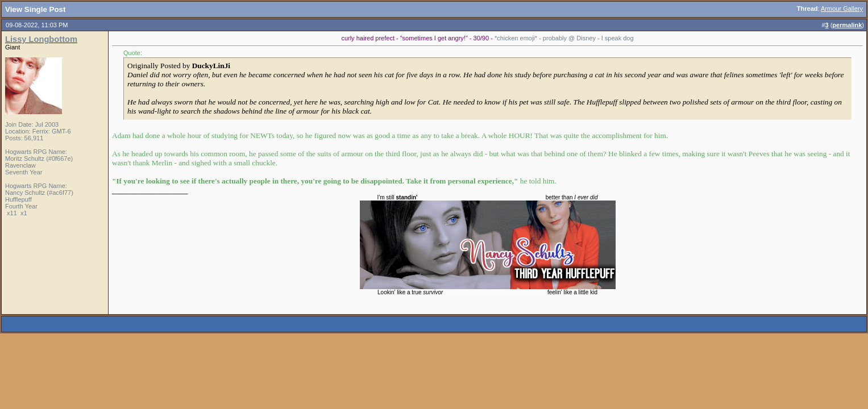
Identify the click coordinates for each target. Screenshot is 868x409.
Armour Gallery (842, 9)
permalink (847, 25)
